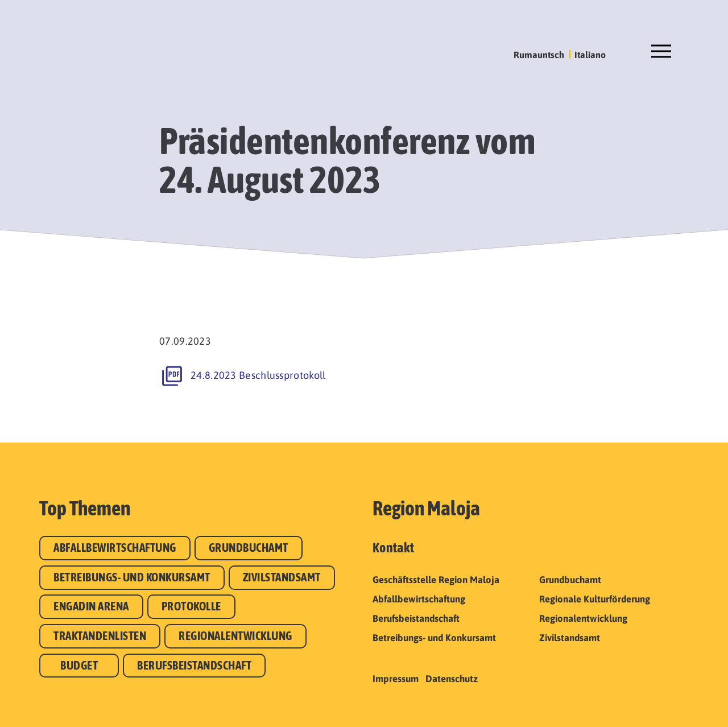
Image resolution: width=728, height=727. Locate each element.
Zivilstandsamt (282, 577)
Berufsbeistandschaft (194, 665)
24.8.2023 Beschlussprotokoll (258, 375)
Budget (79, 665)
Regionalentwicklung (235, 636)
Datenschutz (452, 679)
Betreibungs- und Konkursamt (132, 577)
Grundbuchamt (249, 548)
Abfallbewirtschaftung (115, 548)
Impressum (396, 679)
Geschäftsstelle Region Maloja (436, 580)
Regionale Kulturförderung (595, 599)
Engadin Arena (91, 606)
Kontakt (393, 548)
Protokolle (191, 606)
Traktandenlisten (100, 636)
